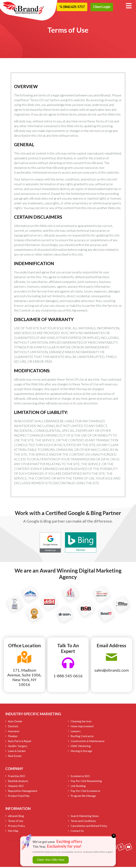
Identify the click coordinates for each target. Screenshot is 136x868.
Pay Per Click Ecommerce (85, 792)
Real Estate (15, 757)
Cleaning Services (81, 722)
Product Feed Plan (19, 797)
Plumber (13, 737)
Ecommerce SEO (80, 777)
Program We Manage (83, 797)
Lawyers (76, 732)
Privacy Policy (16, 827)
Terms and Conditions (83, 822)
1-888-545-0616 (68, 677)
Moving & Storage (81, 752)
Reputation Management (23, 792)
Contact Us (77, 832)
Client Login (102, 7)
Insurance (14, 732)
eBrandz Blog (16, 817)
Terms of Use (16, 822)
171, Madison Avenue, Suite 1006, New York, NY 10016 (24, 678)
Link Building (78, 787)
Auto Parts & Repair (20, 742)
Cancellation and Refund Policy (89, 827)
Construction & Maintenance (88, 742)
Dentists (13, 727)
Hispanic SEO (16, 787)
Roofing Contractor (82, 737)
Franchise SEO (17, 777)
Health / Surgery (18, 747)
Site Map (13, 832)
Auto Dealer (15, 722)
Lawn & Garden (17, 752)
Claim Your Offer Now (51, 860)
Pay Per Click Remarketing (86, 782)
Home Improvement (82, 727)
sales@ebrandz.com (112, 671)
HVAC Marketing (81, 747)
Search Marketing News (85, 817)
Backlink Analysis (18, 782)
